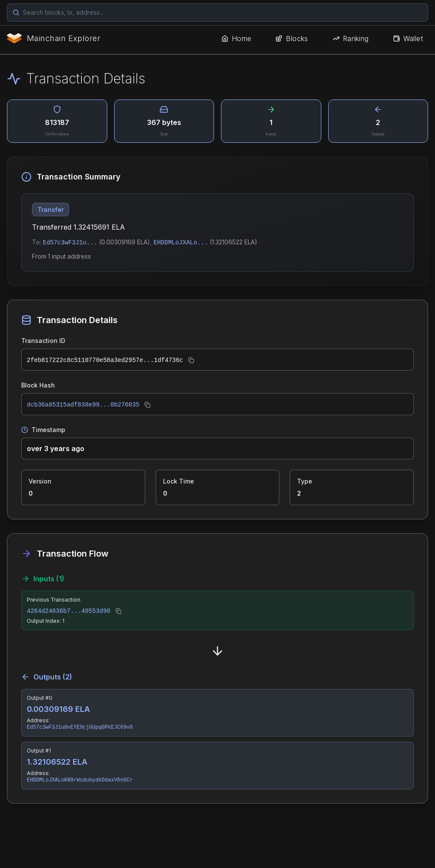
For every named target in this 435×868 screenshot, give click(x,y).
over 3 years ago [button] (56, 448)
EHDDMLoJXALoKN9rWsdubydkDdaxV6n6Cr (80, 780)
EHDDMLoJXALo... (181, 243)
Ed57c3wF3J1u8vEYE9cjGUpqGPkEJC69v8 (80, 727)
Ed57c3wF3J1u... (70, 243)
